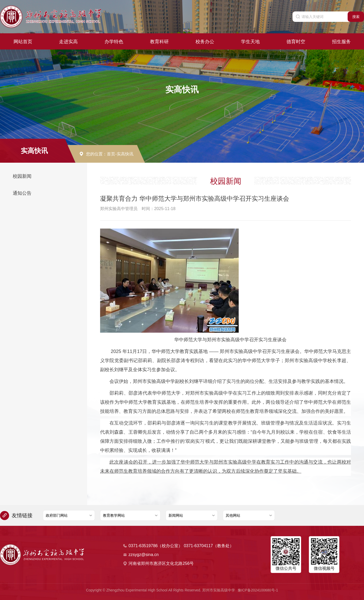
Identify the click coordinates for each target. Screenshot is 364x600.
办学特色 (114, 41)
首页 (111, 154)
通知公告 (22, 193)
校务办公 (205, 41)
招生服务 (341, 41)
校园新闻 (22, 176)
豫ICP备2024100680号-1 (258, 590)
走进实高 (68, 41)
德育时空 (296, 41)
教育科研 (159, 41)
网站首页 (23, 41)
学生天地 (250, 41)
